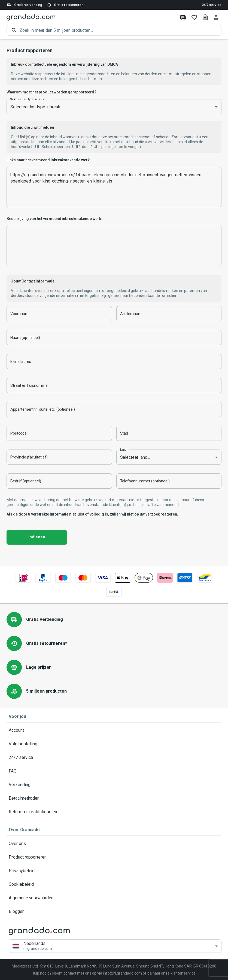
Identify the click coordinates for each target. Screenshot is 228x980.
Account (114, 730)
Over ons (114, 844)
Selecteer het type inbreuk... (28, 99)
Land (123, 450)
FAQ (114, 771)
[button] (115, 946)
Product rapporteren (114, 857)
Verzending (114, 785)
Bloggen (114, 912)
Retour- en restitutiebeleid (114, 812)
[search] (121, 30)
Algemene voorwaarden (114, 898)
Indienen (37, 537)
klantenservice (183, 973)
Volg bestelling (114, 744)
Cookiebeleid (114, 884)
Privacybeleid (114, 871)
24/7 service (212, 5)
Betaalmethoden (114, 798)
